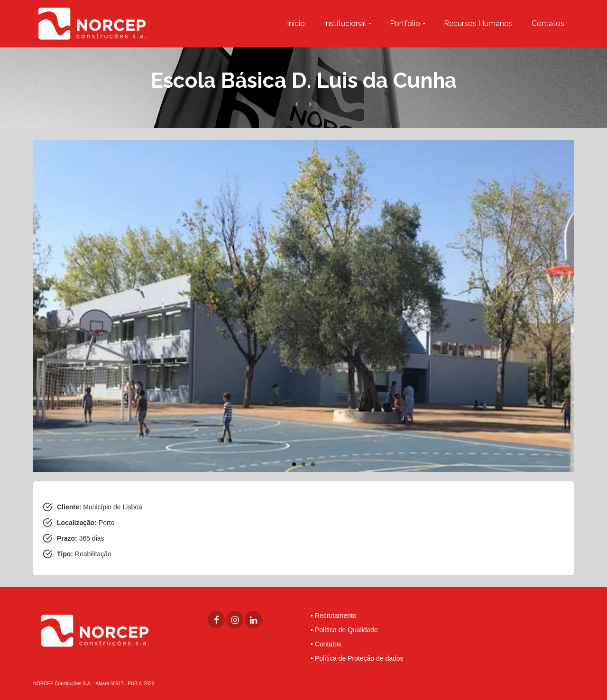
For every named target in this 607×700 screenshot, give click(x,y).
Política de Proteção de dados (359, 658)
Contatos (328, 644)
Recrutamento (336, 616)
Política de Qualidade (346, 630)
